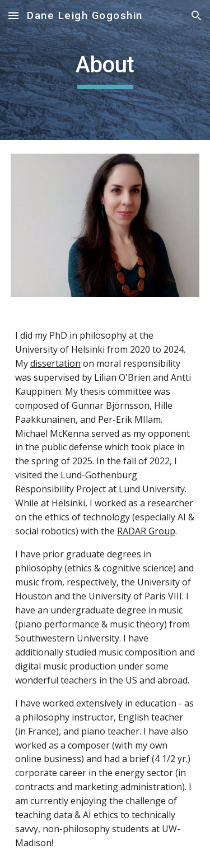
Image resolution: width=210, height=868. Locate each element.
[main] (105, 70)
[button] (13, 15)
